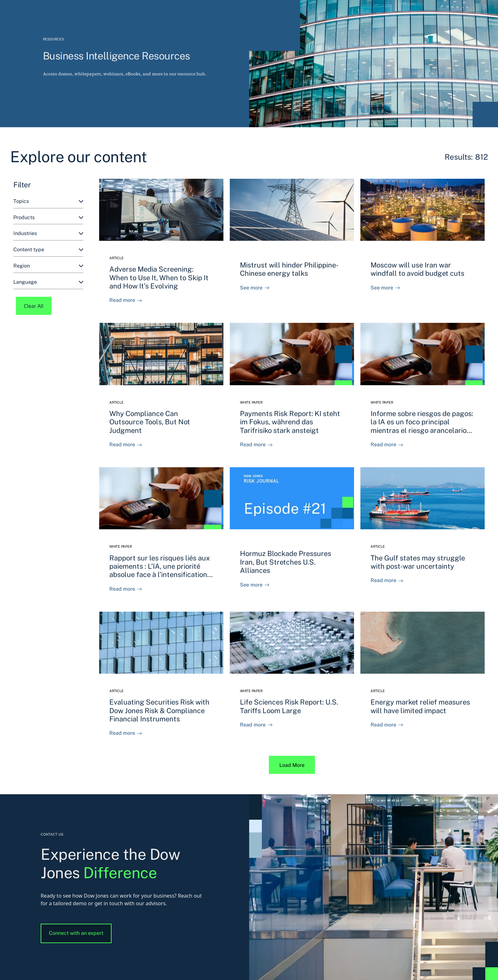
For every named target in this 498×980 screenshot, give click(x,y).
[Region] (48, 266)
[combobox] (48, 202)
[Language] (48, 282)
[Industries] (48, 234)
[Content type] (48, 250)
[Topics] (48, 202)
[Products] (48, 218)
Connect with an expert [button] (76, 933)
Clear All (34, 306)
